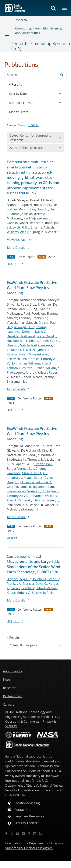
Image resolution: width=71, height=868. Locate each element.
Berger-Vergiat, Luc (20, 327)
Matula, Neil (28, 345)
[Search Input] (35, 75)
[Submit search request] (62, 75)
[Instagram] (29, 834)
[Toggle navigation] (7, 34)
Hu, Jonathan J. (17, 341)
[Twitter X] (12, 834)
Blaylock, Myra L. (18, 579)
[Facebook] (6, 834)
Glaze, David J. (46, 336)
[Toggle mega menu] (65, 8)
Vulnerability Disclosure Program (29, 848)
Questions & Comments (22, 721)
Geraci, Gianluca (22, 588)
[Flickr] (23, 834)
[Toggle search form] (53, 8)
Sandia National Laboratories (26, 756)
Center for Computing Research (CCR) (41, 46)
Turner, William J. (46, 368)
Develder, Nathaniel (21, 336)
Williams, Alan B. (18, 232)
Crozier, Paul (47, 323)
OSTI (19, 264)
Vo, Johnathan (17, 363)
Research (20, 20)
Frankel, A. (14, 584)
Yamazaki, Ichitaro (20, 368)
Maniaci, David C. (35, 584)
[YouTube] (18, 834)
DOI (9, 264)
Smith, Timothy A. (43, 359)
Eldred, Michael (46, 588)
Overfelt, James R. (37, 350)
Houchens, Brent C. (45, 579)
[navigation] (35, 645)
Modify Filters (24, 112)
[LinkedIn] (35, 834)
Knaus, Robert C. (41, 341)
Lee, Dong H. (39, 209)
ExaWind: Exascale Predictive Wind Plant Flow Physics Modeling (32, 288)
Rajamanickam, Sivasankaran (27, 354)
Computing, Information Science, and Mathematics (39, 31)
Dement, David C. (34, 332)
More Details (18, 248)
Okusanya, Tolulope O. (36, 482)
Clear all (34, 125)
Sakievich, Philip (18, 227)
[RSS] (40, 834)
